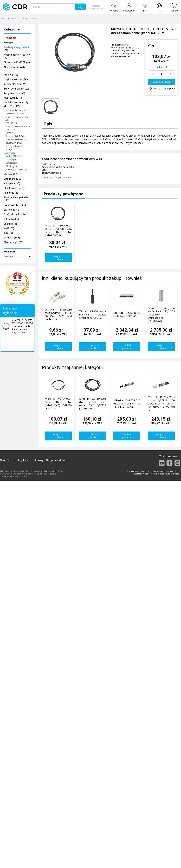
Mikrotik (127, 45)
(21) (16, 49)
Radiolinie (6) (11, 193)
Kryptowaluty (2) (13, 98)
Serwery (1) (11, 133)
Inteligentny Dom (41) (16, 84)
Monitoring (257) (13, 179)
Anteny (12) (11, 153)
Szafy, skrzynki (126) (15, 214)
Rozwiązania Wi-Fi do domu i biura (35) (18, 128)
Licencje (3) (11, 160)
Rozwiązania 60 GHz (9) (16, 139)
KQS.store (22, 476)
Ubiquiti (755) (11, 224)
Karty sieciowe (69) (14, 93)
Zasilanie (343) (12, 238)
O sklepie (5, 460)
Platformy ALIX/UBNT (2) (16, 170)
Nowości (8, 43)
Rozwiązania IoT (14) (15, 136)
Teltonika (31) (11, 219)
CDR (2, 19)
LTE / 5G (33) (11, 123)
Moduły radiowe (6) (14, 146)
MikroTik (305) (12, 106)
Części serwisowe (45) (16, 79)
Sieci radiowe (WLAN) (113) (16, 199)
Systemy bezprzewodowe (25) (17, 118)
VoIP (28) (9, 228)
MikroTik (12, 19)
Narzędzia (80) (12, 184)
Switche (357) (11, 210)
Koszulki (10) (11, 163)
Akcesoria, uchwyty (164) (14, 69)
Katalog (39, 460)
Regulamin (23, 460)
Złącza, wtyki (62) (13, 242)
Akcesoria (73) (12, 150)
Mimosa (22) (11, 174)
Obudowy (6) (11, 166)
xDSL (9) (8, 233)
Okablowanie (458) (14, 188)
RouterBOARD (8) (14, 143)
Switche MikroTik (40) (15, 114)
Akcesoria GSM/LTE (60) (17, 63)
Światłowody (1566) (15, 205)
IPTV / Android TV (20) (16, 89)
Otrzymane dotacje (57, 460)
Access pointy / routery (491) (17, 56)
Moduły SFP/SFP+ (29, 19)
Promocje (10, 38)
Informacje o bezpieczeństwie (56, 177)
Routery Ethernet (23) (15, 110)
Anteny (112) (11, 75)
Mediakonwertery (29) (16, 103)
